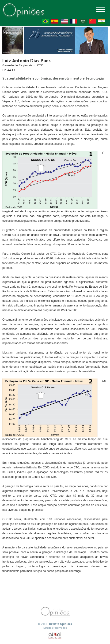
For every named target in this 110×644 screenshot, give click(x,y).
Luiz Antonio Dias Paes (27, 61)
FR (74, 21)
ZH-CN (92, 21)
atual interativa (55, 636)
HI (102, 21)
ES (55, 21)
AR (83, 21)
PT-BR (46, 21)
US (64, 21)
